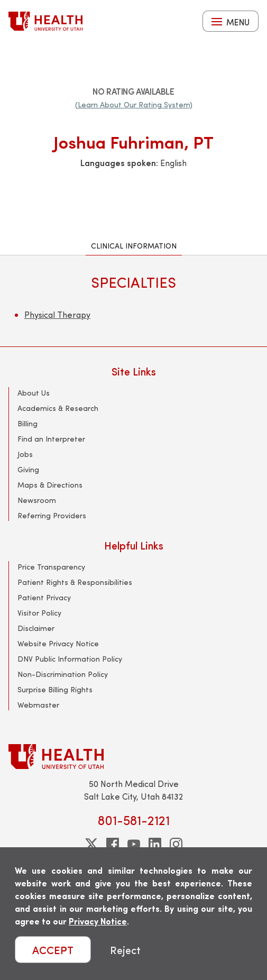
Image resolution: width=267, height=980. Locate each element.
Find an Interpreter (51, 439)
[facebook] (113, 844)
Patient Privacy (44, 597)
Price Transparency (51, 567)
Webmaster (38, 705)
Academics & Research (58, 408)
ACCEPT (53, 950)
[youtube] (134, 844)
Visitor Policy (39, 613)
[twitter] (91, 844)
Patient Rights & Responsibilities (75, 582)
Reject (125, 950)
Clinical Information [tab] (134, 246)
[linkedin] (155, 844)
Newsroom (37, 500)
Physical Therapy (57, 314)
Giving (28, 469)
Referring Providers (52, 515)
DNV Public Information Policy (70, 659)
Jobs (25, 454)
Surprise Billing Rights (55, 689)
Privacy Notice (98, 921)
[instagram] (176, 844)
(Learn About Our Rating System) (134, 104)
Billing (27, 423)
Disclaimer (36, 628)
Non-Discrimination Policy (63, 674)
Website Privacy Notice (58, 643)
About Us (34, 393)
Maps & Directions (50, 485)
